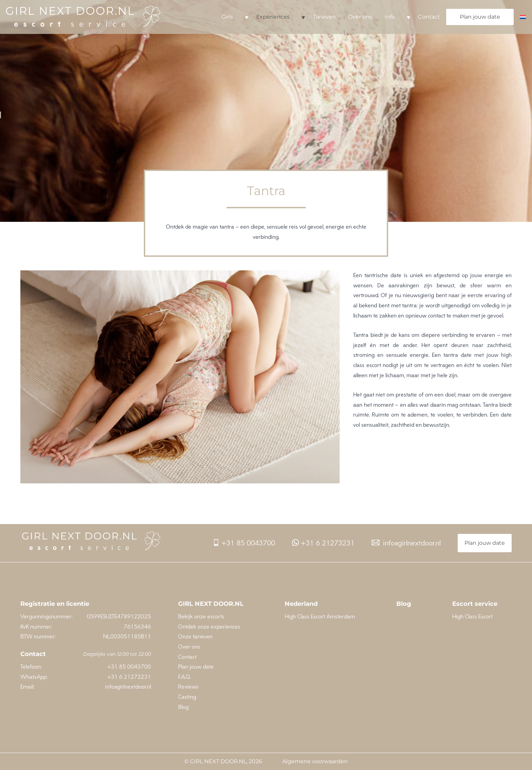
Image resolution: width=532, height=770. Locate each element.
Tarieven (324, 17)
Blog (183, 707)
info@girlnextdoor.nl (406, 543)
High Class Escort (472, 616)
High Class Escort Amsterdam (320, 616)
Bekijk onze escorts (201, 616)
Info (390, 17)
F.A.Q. (184, 677)
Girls (227, 17)
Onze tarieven (195, 636)
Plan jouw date (480, 17)
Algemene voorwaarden (315, 761)
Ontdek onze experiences (209, 627)
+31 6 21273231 (323, 543)
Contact (429, 17)
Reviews (188, 687)
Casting (187, 697)
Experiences (273, 17)
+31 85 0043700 (244, 543)
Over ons (360, 17)
